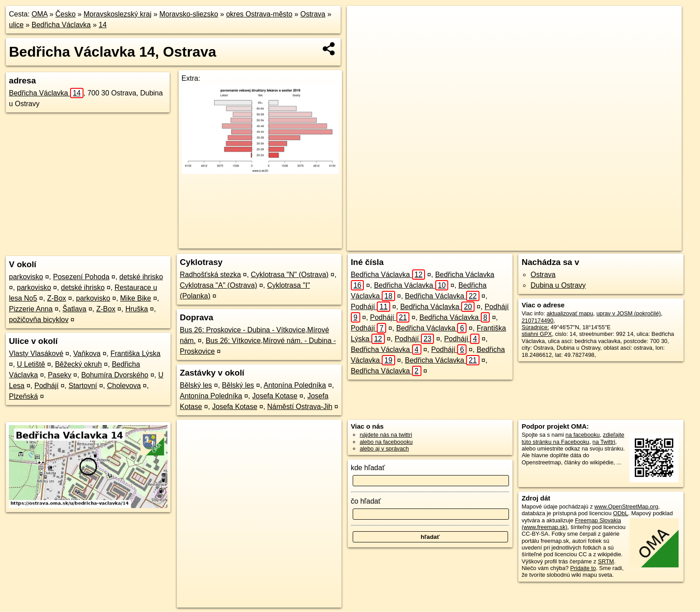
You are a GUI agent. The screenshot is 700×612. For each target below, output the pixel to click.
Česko (65, 14)
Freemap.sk (544, 244)
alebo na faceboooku (386, 442)
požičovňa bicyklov (39, 320)
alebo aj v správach (384, 449)
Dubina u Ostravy (558, 285)
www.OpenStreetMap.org (626, 507)
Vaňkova (87, 354)
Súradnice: (535, 327)
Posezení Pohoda (81, 277)
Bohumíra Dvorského (115, 375)
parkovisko (26, 277)
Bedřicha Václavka (61, 25)
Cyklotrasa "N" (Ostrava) (290, 275)
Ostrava (313, 14)
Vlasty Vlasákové (36, 354)
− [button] (362, 35)
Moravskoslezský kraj (117, 14)
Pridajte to (583, 568)
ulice (16, 25)
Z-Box (56, 298)
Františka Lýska (135, 354)
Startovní (83, 386)
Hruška (137, 309)
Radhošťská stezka (210, 275)
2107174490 (537, 320)
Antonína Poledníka (295, 385)
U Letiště (31, 364)
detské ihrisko (141, 277)
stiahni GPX (537, 334)
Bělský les (196, 385)
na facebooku (583, 435)
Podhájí (46, 386)
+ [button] (362, 21)
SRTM (606, 561)
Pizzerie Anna (31, 309)
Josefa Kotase (275, 396)
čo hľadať (366, 501)
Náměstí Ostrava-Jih (300, 407)
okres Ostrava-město (259, 14)
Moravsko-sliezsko (189, 14)
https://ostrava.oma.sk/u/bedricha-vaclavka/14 (626, 244)
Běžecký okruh (78, 364)
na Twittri (604, 442)
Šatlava (74, 309)
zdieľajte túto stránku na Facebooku (573, 438)
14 (103, 25)
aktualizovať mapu (570, 313)
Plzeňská (23, 396)
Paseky (59, 375)
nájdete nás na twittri (386, 435)
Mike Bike (135, 298)
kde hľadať (368, 468)
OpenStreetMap (498, 244)
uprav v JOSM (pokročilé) (629, 313)
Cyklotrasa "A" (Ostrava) (219, 285)
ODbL (620, 513)
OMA (40, 14)
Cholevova (124, 386)
